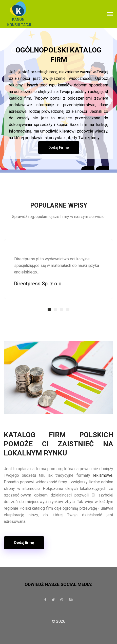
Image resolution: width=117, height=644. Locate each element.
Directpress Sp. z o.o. (38, 284)
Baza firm (78, 125)
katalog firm (20, 98)
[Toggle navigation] (110, 15)
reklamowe (103, 475)
